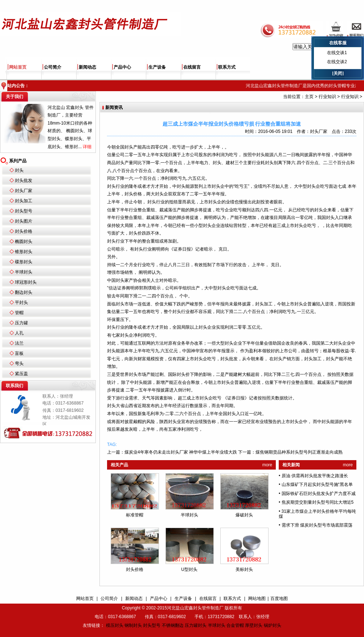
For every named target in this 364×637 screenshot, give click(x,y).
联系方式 (227, 67)
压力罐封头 (196, 625)
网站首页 (18, 67)
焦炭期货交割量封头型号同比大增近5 (318, 502)
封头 (19, 170)
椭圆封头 (24, 242)
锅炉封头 (273, 625)
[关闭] (338, 73)
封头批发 (24, 180)
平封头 (21, 303)
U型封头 (189, 569)
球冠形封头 (26, 282)
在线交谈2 (337, 62)
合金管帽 (235, 625)
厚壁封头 (254, 625)
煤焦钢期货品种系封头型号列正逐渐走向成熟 (299, 452)
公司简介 (53, 67)
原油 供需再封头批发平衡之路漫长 (315, 476)
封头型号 (24, 211)
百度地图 (279, 599)
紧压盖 (21, 374)
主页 (309, 97)
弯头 (19, 364)
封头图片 (24, 221)
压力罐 (21, 323)
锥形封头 (24, 252)
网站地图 (257, 599)
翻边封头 (24, 292)
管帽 (19, 313)
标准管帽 (135, 515)
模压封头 (115, 625)
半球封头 (24, 272)
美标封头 (244, 569)
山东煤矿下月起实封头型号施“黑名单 (317, 484)
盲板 (19, 353)
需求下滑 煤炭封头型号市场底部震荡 (317, 525)
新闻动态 (87, 67)
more (267, 465)
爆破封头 (244, 515)
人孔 (19, 333)
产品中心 (122, 67)
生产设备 (157, 67)
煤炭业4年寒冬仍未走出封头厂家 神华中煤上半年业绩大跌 (181, 452)
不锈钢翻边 (173, 625)
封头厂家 (24, 191)
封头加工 (24, 201)
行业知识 (327, 97)
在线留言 (192, 67)
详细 (87, 147)
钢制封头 (133, 625)
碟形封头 (24, 262)
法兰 (19, 343)
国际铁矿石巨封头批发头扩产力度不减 (319, 494)
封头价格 (24, 231)
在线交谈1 (337, 53)
